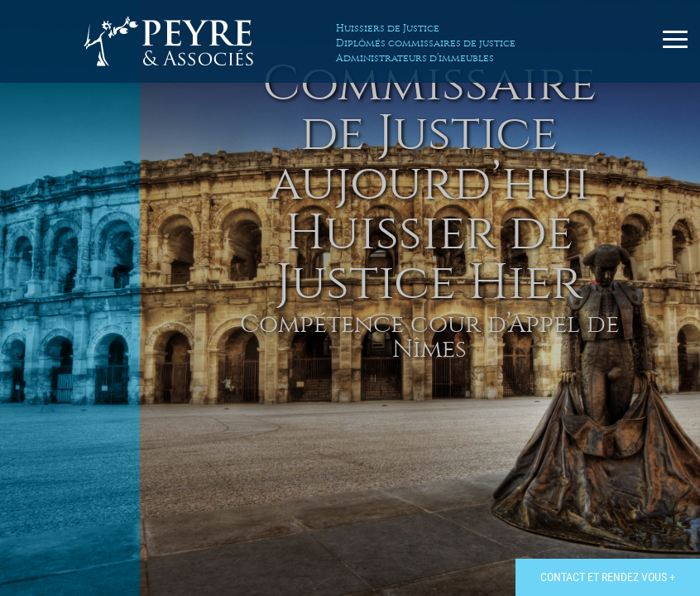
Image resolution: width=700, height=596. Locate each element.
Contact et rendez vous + (608, 577)
